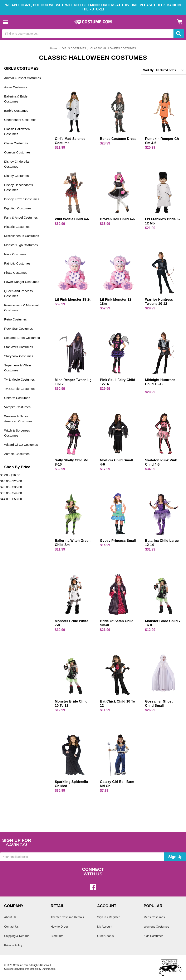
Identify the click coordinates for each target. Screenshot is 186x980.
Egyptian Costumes (18, 208)
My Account (105, 927)
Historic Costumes (17, 227)
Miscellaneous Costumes (22, 236)
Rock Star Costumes (19, 329)
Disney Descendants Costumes (19, 187)
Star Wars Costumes (19, 347)
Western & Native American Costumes (18, 419)
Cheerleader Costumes (20, 120)
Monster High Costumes (21, 245)
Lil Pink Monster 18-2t (73, 299)
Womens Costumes (156, 927)
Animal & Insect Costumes (23, 78)
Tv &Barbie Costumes (19, 389)
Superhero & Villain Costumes (18, 368)
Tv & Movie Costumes (19, 379)
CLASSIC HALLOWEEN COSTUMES (113, 48)
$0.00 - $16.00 (10, 475)
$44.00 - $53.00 (11, 499)
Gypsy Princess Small (118, 541)
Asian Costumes (16, 87)
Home (54, 48)
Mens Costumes (154, 917)
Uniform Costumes (17, 398)
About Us (10, 917)
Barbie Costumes (16, 111)
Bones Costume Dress (118, 139)
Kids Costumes (153, 936)
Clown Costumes (16, 143)
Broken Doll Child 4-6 (117, 219)
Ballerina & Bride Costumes (16, 99)
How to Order (59, 927)
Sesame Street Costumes (22, 338)
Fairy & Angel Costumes (21, 217)
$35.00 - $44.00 (11, 493)
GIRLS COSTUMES (74, 48)
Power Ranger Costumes (22, 282)
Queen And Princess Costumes (18, 293)
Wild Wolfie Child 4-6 (72, 219)
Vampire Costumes (17, 407)
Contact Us (11, 927)
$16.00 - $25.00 (11, 481)
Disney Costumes (16, 176)
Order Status (105, 936)
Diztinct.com (49, 969)
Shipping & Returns (17, 936)
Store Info (57, 936)
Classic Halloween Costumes (17, 131)
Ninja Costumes (15, 254)
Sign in (102, 917)
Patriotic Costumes (17, 263)
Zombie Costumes (17, 454)
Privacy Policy (13, 945)
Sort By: (149, 70)
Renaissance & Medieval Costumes (21, 308)
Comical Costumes (17, 152)
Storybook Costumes (19, 356)
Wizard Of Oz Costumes (21, 445)
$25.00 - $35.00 (11, 487)
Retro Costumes (15, 319)
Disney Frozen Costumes (22, 199)
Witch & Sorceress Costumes (17, 433)
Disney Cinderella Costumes (16, 164)
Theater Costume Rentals (67, 917)
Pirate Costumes (16, 273)
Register (114, 917)
